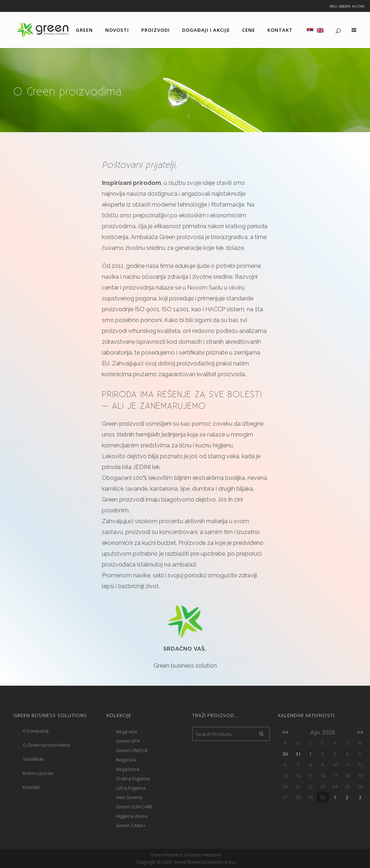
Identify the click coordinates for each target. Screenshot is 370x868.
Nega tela (126, 732)
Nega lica (126, 760)
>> (360, 732)
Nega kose (128, 769)
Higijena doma (132, 816)
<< (285, 732)
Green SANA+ (131, 825)
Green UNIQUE (132, 750)
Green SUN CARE (134, 807)
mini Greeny (129, 797)
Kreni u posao (38, 773)
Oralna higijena (133, 778)
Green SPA (128, 741)
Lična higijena (131, 788)
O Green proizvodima (46, 745)
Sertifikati (33, 759)
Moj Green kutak (347, 6)
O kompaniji (36, 731)
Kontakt (31, 787)
